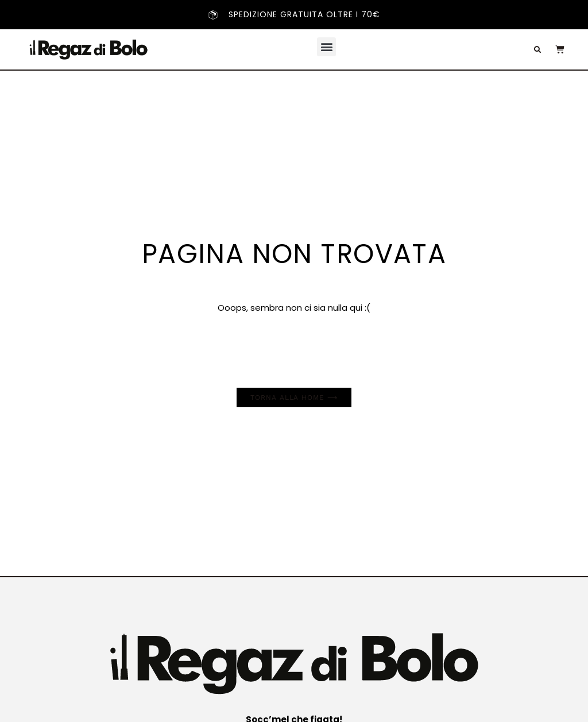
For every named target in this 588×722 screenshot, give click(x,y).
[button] (326, 47)
